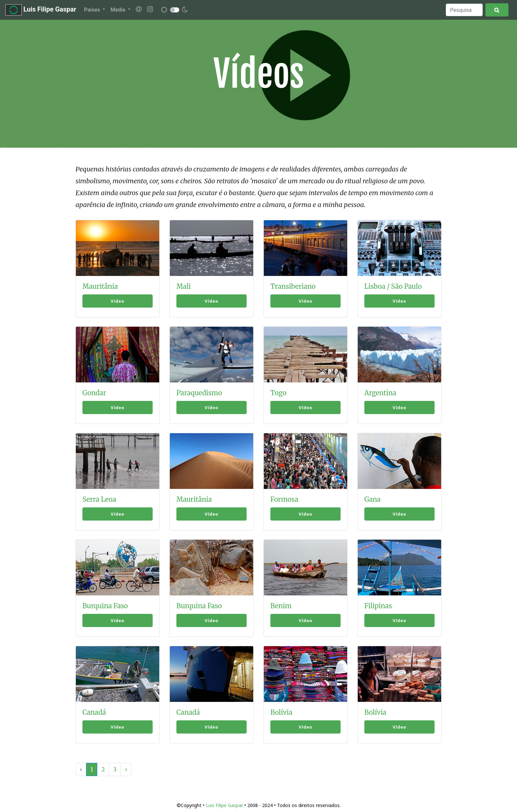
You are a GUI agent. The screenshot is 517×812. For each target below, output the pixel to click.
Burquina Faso (105, 606)
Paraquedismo (199, 393)
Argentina (380, 393)
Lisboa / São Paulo (393, 286)
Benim (281, 606)
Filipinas (378, 606)
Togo (278, 393)
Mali (184, 286)
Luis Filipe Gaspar (41, 10)
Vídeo (118, 301)
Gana (372, 499)
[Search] (464, 10)
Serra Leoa (99, 499)
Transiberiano (293, 286)
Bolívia (281, 712)
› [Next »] (126, 769)
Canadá (94, 712)
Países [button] (93, 10)
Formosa (284, 499)
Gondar (94, 393)
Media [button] (118, 10)
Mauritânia (100, 286)
